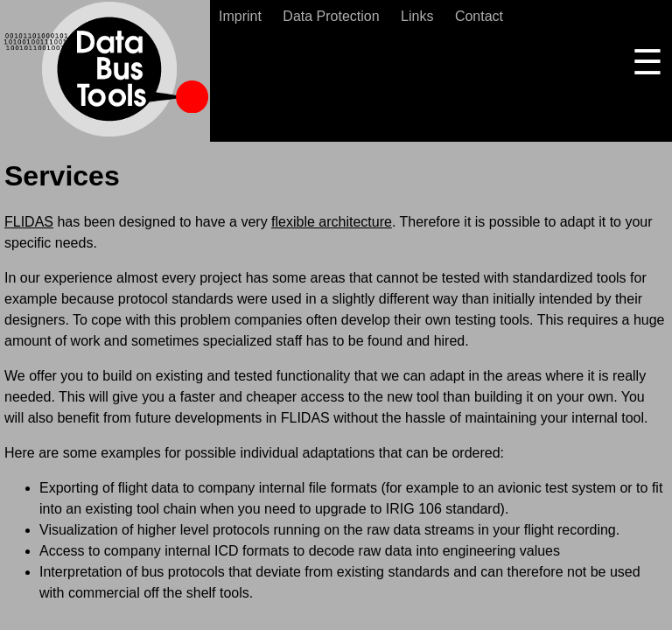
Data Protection (331, 16)
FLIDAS (29, 222)
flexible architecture (332, 222)
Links (417, 16)
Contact (479, 16)
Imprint (240, 16)
